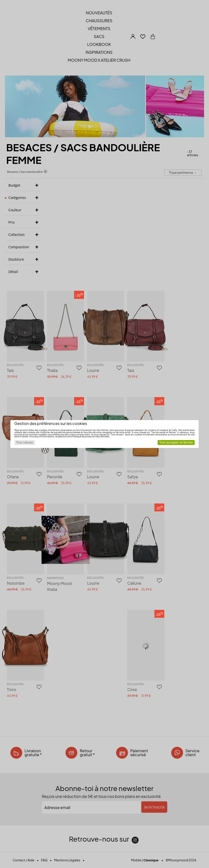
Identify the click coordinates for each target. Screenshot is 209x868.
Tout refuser (25, 442)
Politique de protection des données (91, 436)
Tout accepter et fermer (176, 442)
